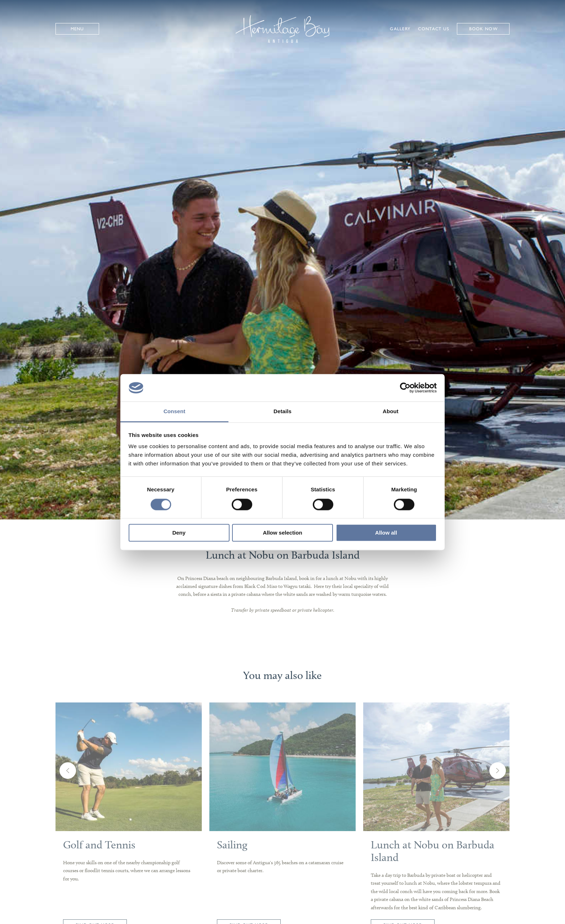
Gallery (400, 29)
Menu (77, 29)
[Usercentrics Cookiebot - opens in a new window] (405, 388)
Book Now (483, 29)
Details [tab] (282, 412)
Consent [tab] (175, 412)
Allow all (386, 533)
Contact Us (434, 29)
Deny (179, 533)
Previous (68, 782)
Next (498, 782)
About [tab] (391, 412)
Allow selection (282, 533)
